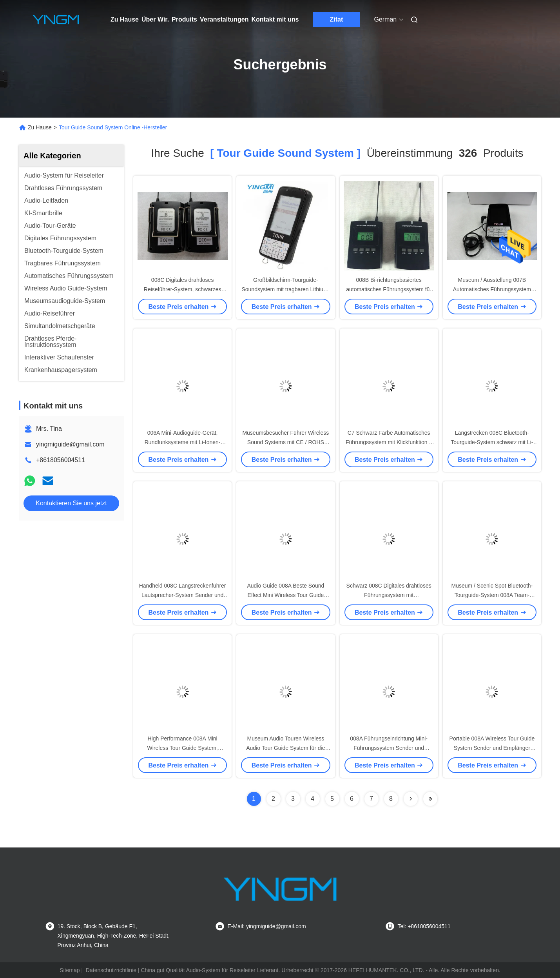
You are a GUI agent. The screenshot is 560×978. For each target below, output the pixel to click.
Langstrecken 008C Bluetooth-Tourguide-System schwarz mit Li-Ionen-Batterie (492, 442)
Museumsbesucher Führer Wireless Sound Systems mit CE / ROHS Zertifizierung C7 (285, 442)
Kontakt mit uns (275, 19)
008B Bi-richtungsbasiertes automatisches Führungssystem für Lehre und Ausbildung (389, 289)
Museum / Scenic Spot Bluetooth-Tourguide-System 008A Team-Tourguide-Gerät (492, 595)
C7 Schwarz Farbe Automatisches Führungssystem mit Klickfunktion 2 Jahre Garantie (389, 442)
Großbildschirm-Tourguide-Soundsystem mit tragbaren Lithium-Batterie (285, 289)
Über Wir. (155, 19)
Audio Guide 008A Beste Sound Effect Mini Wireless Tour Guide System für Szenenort (285, 595)
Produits (184, 19)
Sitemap (70, 970)
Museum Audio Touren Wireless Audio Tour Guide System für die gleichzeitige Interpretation (285, 748)
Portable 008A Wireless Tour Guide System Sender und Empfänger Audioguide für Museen (492, 748)
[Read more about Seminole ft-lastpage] (430, 799)
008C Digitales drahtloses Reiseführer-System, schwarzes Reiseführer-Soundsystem (183, 289)
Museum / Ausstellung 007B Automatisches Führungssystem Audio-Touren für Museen (492, 289)
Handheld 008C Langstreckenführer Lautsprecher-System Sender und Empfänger (183, 595)
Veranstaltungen (224, 19)
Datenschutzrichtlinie (111, 970)
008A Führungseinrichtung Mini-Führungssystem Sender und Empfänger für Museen (389, 748)
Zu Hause (125, 19)
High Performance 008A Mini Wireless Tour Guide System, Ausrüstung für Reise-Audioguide (182, 748)
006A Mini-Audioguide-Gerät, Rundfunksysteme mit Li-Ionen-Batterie (183, 442)
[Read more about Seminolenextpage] (411, 799)
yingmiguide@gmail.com (70, 444)
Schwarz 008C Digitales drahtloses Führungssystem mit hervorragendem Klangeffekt (389, 595)
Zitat (336, 19)
